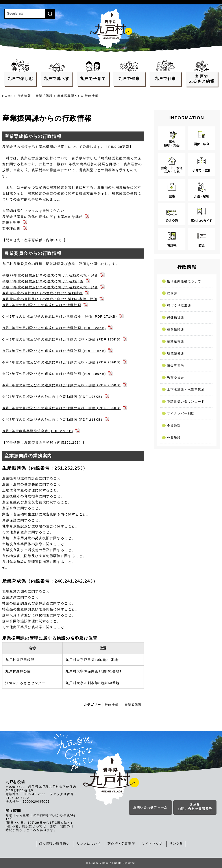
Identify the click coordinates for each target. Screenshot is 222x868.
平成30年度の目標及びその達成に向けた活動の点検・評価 (50, 287)
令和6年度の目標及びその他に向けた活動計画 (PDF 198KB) (52, 397)
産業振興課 (44, 96)
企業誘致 (174, 426)
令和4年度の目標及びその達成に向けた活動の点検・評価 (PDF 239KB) (61, 362)
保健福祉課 (176, 317)
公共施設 (174, 438)
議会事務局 (176, 365)
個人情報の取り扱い (54, 844)
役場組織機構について (184, 281)
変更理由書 (11, 229)
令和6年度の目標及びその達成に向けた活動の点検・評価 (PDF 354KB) (61, 408)
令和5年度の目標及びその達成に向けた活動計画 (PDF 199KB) (54, 374)
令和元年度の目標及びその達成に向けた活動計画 (42, 293)
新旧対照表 (11, 223)
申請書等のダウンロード (186, 402)
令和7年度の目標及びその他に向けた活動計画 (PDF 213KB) (52, 419)
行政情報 (24, 96)
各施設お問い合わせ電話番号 (195, 807)
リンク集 (176, 844)
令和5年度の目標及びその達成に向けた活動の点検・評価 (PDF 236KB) (61, 385)
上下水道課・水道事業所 (186, 389)
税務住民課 (176, 329)
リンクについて (89, 844)
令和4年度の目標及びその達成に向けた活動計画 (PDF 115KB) (54, 351)
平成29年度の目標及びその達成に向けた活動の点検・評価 (50, 275)
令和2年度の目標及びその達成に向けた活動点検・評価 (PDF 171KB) (60, 316)
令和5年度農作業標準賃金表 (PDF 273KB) (38, 431)
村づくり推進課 (179, 305)
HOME (7, 96)
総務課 (172, 293)
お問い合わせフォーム (150, 808)
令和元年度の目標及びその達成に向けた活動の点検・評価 (50, 299)
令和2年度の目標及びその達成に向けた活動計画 (42, 305)
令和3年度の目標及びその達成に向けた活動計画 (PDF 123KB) (54, 328)
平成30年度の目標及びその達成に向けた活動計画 (43, 281)
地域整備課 (176, 353)
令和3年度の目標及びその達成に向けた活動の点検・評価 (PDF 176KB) (61, 339)
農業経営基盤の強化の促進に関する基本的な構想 (42, 217)
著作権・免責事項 (121, 844)
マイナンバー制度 (181, 413)
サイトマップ (152, 844)
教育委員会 (176, 378)
